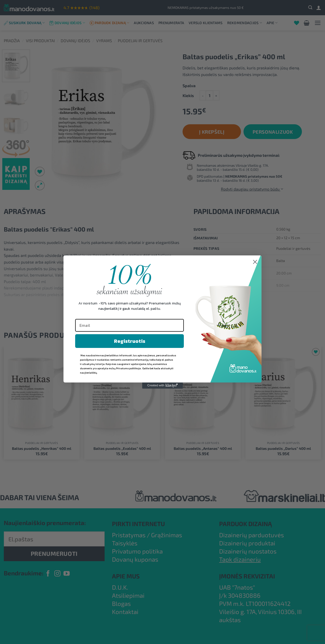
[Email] (129, 325)
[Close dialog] (255, 262)
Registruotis (130, 341)
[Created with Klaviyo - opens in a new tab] (162, 386)
